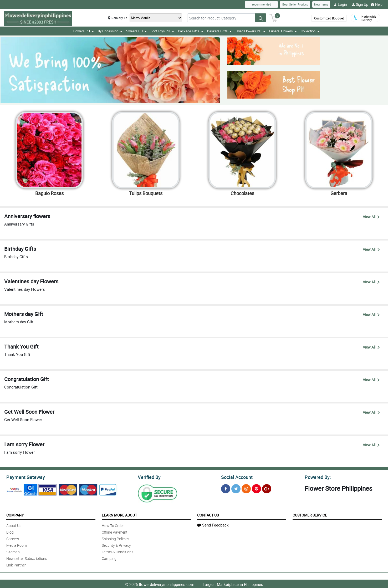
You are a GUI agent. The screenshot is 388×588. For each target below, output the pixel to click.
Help (377, 4)
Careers (13, 538)
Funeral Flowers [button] (283, 31)
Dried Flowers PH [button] (250, 31)
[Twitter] (236, 488)
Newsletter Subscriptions (27, 558)
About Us (14, 525)
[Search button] (261, 18)
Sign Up (360, 4)
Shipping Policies (115, 538)
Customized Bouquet (328, 18)
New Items (321, 4)
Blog (10, 531)
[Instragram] (246, 488)
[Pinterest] (256, 488)
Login (340, 4)
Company (15, 514)
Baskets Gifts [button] (219, 31)
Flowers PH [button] (83, 31)
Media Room (17, 544)
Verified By (149, 477)
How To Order (113, 525)
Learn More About (119, 514)
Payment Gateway (24, 477)
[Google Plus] (267, 488)
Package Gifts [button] (191, 31)
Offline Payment (115, 531)
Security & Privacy (116, 544)
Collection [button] (310, 31)
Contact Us (208, 514)
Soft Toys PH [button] (162, 31)
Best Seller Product (295, 4)
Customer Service (310, 514)
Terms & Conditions (118, 551)
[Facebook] (226, 488)
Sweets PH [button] (136, 31)
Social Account (235, 477)
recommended (262, 4)
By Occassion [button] (110, 31)
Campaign (110, 558)
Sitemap (13, 551)
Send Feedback (213, 524)
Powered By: (317, 477)
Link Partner (16, 564)
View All (371, 217)
